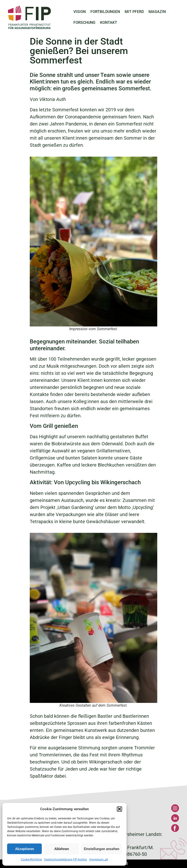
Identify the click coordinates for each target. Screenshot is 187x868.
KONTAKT (109, 23)
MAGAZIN (157, 12)
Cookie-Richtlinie (31, 860)
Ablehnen (62, 849)
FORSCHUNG (84, 23)
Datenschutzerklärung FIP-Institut (66, 860)
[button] (119, 809)
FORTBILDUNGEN (105, 12)
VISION (80, 12)
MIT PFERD (134, 12)
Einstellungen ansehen (102, 849)
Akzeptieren (25, 849)
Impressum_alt (99, 860)
